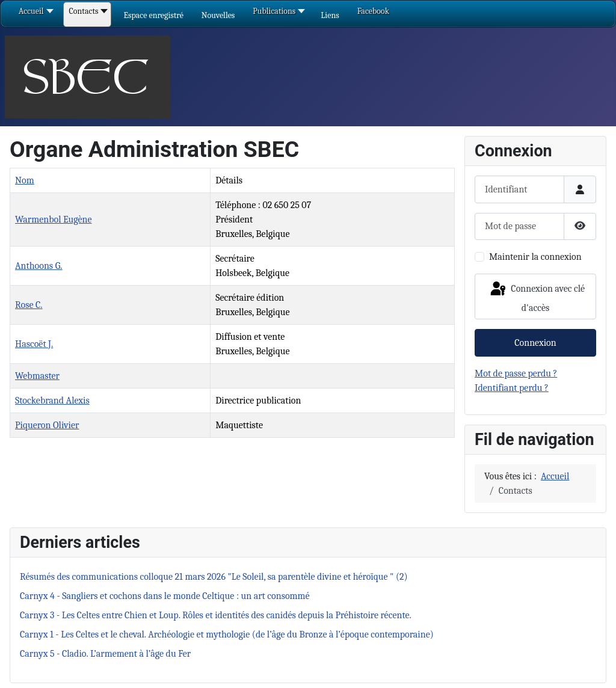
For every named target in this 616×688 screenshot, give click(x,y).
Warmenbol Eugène (53, 220)
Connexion (535, 343)
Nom (25, 180)
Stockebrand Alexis (52, 401)
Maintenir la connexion (535, 257)
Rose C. (29, 305)
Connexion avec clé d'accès (537, 297)
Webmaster (37, 376)
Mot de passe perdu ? (516, 373)
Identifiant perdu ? (512, 388)
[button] (153, 15)
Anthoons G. (39, 266)
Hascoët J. (34, 344)
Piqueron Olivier (47, 425)
